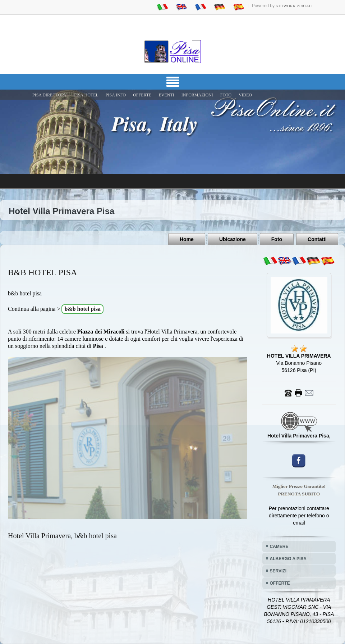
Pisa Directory (50, 95)
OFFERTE (142, 95)
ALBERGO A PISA (288, 559)
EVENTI (166, 95)
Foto (277, 239)
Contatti (317, 239)
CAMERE (279, 547)
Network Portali (294, 6)
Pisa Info (116, 95)
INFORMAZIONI (197, 95)
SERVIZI (278, 571)
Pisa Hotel (86, 95)
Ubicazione (233, 239)
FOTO (226, 95)
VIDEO (245, 95)
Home (187, 239)
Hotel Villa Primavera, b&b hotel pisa (62, 536)
